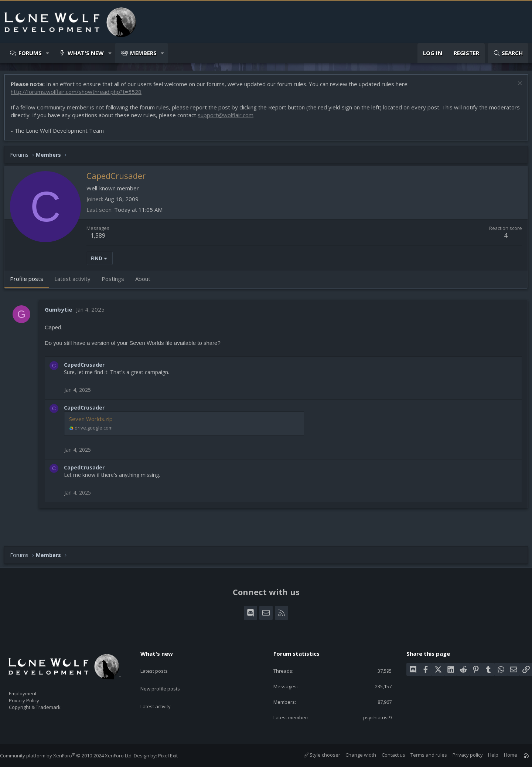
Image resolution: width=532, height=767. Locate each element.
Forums (30, 53)
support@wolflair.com (261, 119)
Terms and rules (421, 755)
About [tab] (146, 282)
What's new (86, 53)
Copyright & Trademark (46, 705)
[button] (48, 53)
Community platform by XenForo (74, 756)
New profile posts (167, 677)
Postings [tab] (117, 282)
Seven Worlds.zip (95, 422)
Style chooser (315, 755)
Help (486, 755)
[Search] (508, 53)
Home (503, 755)
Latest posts (161, 663)
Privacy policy (460, 755)
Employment (32, 689)
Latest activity (162, 692)
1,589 (102, 239)
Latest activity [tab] (76, 282)
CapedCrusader (88, 368)
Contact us (386, 755)
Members (143, 53)
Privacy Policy (34, 697)
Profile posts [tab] (30, 282)
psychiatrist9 (371, 717)
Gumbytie (62, 313)
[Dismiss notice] (515, 88)
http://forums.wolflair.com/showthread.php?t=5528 (80, 95)
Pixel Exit (175, 756)
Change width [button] (353, 755)
